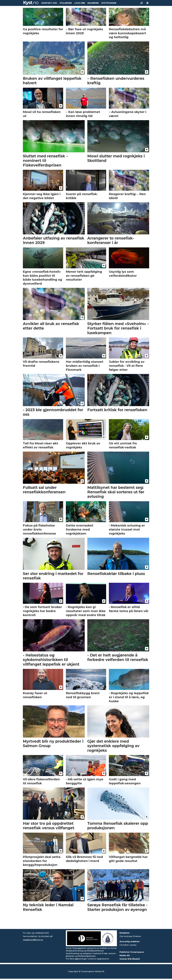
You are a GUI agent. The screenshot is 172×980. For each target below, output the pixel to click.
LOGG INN (80, 3)
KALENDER (93, 3)
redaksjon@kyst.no (33, 940)
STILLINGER (66, 3)
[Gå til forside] (31, 3)
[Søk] (142, 3)
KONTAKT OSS (49, 3)
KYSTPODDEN (109, 3)
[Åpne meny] (147, 3)
